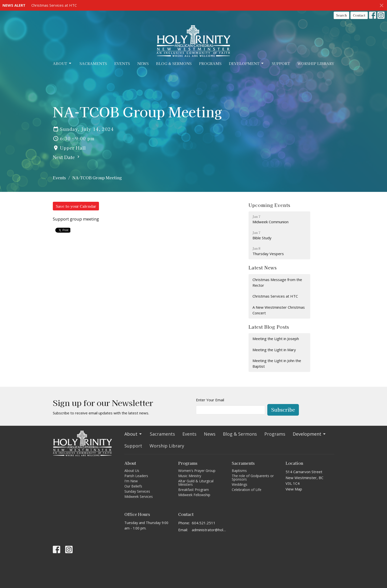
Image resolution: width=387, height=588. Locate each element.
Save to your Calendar (76, 206)
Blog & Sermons (174, 63)
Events (122, 63)
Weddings (240, 484)
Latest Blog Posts (269, 327)
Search (341, 15)
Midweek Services (139, 497)
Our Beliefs (133, 486)
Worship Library (316, 63)
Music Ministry (190, 476)
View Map (294, 489)
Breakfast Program (193, 490)
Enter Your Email (210, 400)
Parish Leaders (136, 476)
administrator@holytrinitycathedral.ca (209, 530)
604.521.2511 (204, 523)
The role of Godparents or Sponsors (253, 477)
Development (247, 63)
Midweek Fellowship (194, 495)
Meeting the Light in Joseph (276, 339)
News (143, 63)
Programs (210, 63)
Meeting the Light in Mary (274, 350)
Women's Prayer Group (197, 471)
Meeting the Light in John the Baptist (277, 363)
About (62, 63)
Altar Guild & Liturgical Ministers (196, 483)
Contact (359, 15)
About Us (132, 471)
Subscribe (283, 410)
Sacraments (93, 63)
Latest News (263, 267)
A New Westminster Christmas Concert (279, 310)
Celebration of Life (247, 490)
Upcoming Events (269, 205)
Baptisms (239, 471)
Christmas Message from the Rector (277, 282)
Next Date (67, 157)
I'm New (131, 481)
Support (281, 63)
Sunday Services (137, 491)
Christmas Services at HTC (54, 5)
